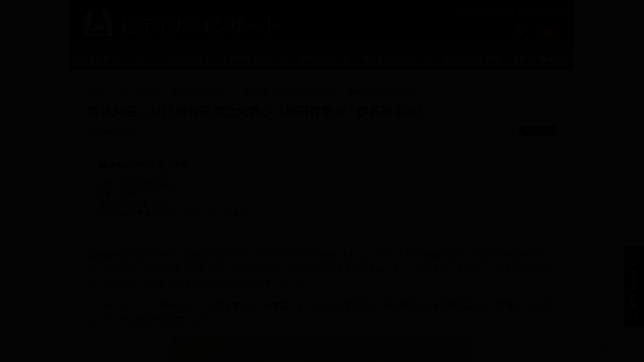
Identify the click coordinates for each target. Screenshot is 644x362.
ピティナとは (484, 11)
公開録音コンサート (254, 59)
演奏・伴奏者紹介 (540, 59)
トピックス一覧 (138, 91)
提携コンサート (324, 59)
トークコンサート (184, 59)
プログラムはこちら (128, 222)
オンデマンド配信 (471, 59)
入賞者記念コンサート (110, 59)
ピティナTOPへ (535, 11)
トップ (96, 91)
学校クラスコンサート (397, 59)
